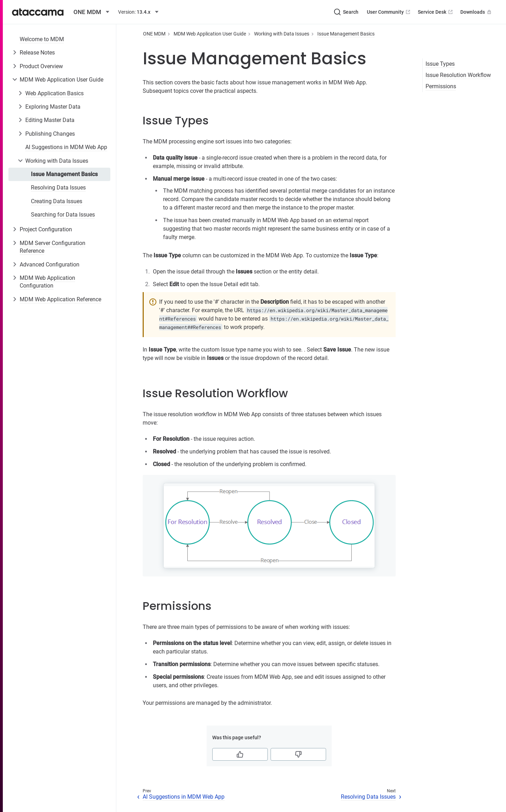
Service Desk (436, 12)
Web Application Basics (54, 93)
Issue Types (440, 64)
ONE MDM (154, 34)
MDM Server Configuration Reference (53, 247)
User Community (389, 12)
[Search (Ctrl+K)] (346, 12)
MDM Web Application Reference (60, 299)
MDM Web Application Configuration (47, 282)
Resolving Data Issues (58, 188)
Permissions (441, 86)
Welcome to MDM (42, 39)
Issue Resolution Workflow (458, 75)
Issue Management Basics (64, 174)
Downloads (476, 12)
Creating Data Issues (57, 201)
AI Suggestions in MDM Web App (66, 147)
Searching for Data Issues (63, 215)
